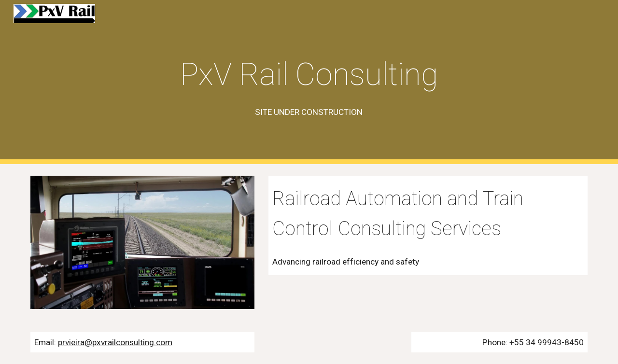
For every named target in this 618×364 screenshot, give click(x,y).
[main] (309, 82)
